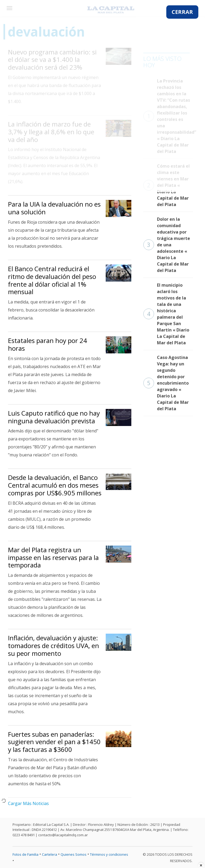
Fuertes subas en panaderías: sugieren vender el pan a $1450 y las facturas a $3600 (54, 742)
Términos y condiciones (109, 854)
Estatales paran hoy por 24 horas (48, 344)
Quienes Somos (74, 854)
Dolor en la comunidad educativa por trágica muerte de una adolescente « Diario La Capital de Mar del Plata (167, 245)
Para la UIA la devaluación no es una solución (54, 208)
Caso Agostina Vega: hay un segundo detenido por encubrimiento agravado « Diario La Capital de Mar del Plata (166, 383)
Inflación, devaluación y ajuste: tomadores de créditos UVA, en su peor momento (54, 646)
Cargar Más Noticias (28, 803)
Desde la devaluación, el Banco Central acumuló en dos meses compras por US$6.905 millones (55, 485)
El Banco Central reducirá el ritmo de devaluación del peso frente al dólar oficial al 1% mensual (52, 280)
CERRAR (182, 12)
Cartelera (50, 854)
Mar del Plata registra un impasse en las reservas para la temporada (53, 557)
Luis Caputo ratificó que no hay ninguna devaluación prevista (54, 417)
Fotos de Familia (25, 854)
